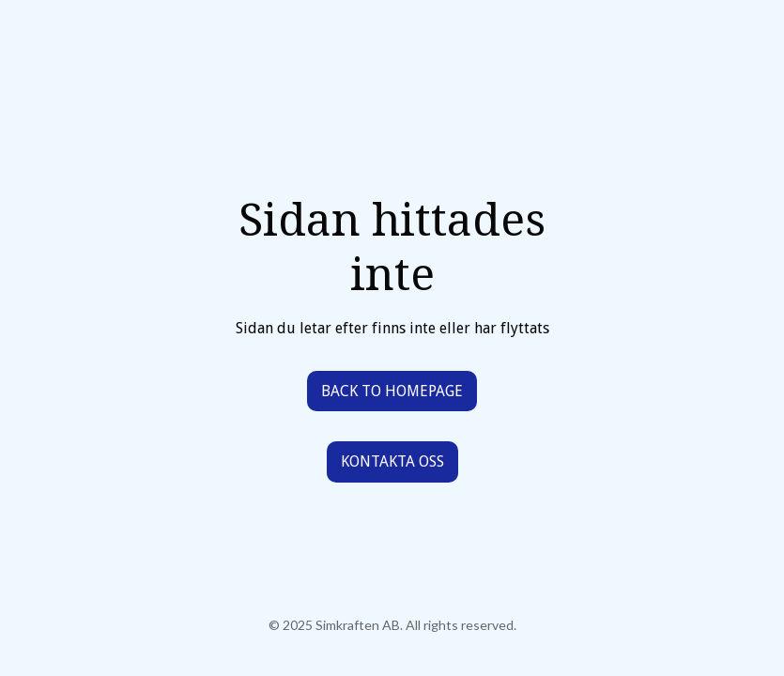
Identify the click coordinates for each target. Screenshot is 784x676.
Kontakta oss (392, 461)
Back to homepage (392, 391)
